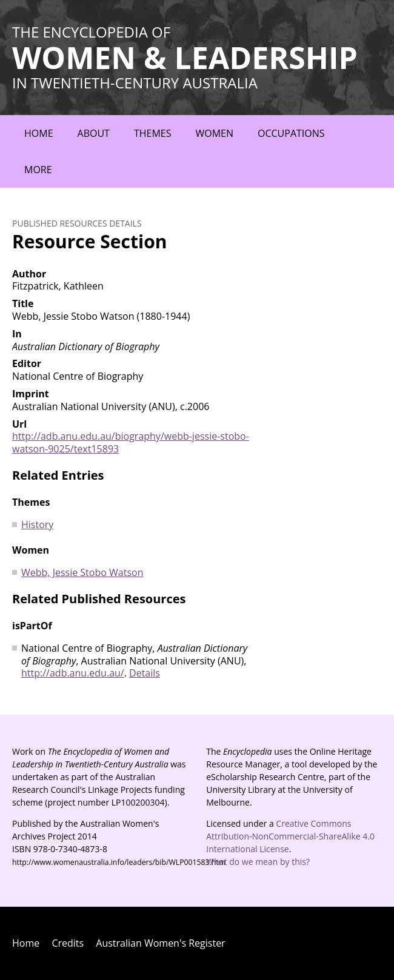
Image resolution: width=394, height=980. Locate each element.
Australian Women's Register (160, 943)
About (94, 133)
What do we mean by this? (258, 862)
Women (214, 133)
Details (145, 673)
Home (39, 133)
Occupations (291, 133)
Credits (68, 943)
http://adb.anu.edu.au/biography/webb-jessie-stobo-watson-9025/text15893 (131, 442)
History (37, 525)
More (38, 170)
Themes (153, 133)
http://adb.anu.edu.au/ (73, 673)
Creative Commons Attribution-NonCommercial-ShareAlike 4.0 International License (290, 836)
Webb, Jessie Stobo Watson (82, 572)
